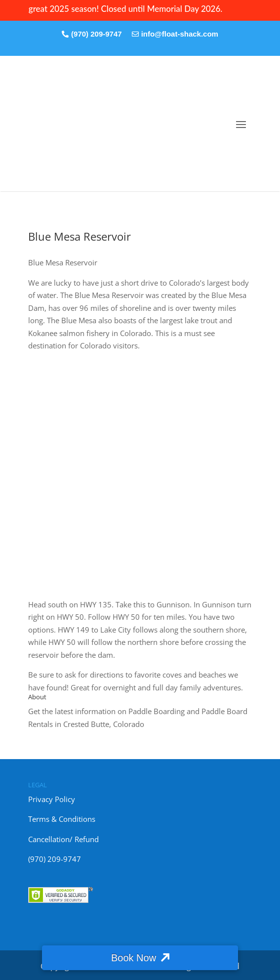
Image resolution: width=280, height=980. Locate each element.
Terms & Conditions (62, 819)
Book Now (134, 958)
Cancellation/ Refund (63, 839)
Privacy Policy (52, 799)
